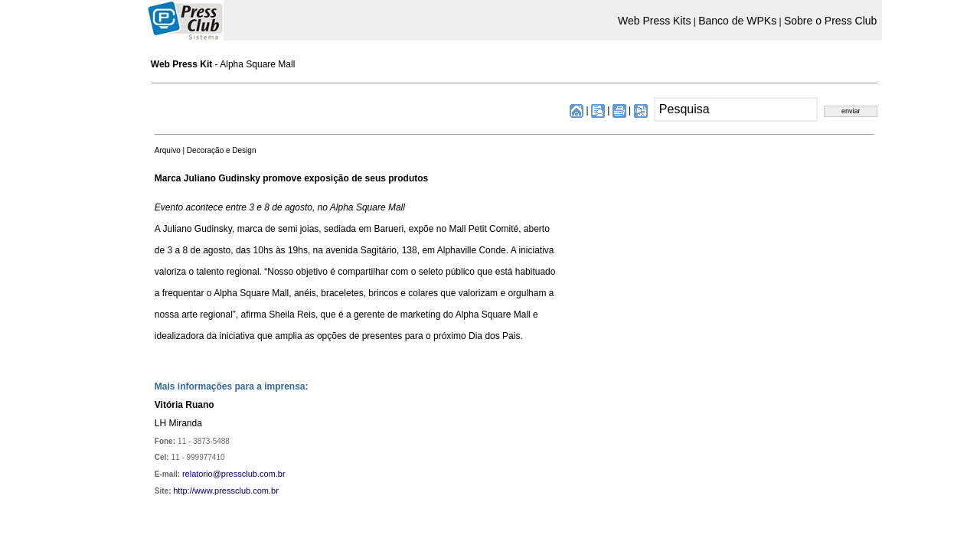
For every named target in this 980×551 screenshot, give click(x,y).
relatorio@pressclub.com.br (234, 474)
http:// (184, 491)
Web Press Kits (654, 21)
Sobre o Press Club (830, 21)
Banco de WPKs (737, 21)
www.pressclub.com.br (237, 491)
